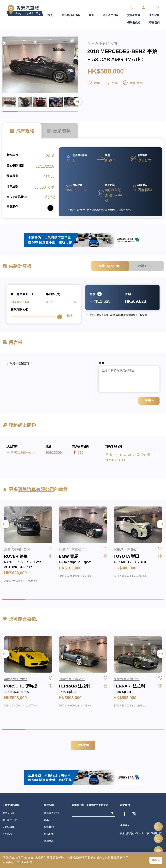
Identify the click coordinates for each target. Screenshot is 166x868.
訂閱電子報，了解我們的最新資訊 (90, 805)
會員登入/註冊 (52, 813)
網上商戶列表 (111, 15)
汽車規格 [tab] (22, 131)
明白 (155, 861)
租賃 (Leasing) (110, 266)
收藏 (94, 83)
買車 (91, 15)
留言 (101, 363)
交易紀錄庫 (134, 15)
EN (157, 7)
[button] (78, 102)
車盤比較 (154, 15)
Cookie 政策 (25, 862)
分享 (111, 83)
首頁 (50, 15)
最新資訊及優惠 (71, 15)
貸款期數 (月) (19, 310)
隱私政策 (49, 834)
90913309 (54, 453)
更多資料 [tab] (59, 131)
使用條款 (49, 841)
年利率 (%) (53, 294)
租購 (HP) (145, 266)
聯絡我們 (154, 23)
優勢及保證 (134, 23)
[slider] (60, 317)
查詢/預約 (133, 83)
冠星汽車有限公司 (21, 453)
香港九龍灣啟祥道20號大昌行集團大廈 (141, 833)
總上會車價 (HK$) (23, 294)
